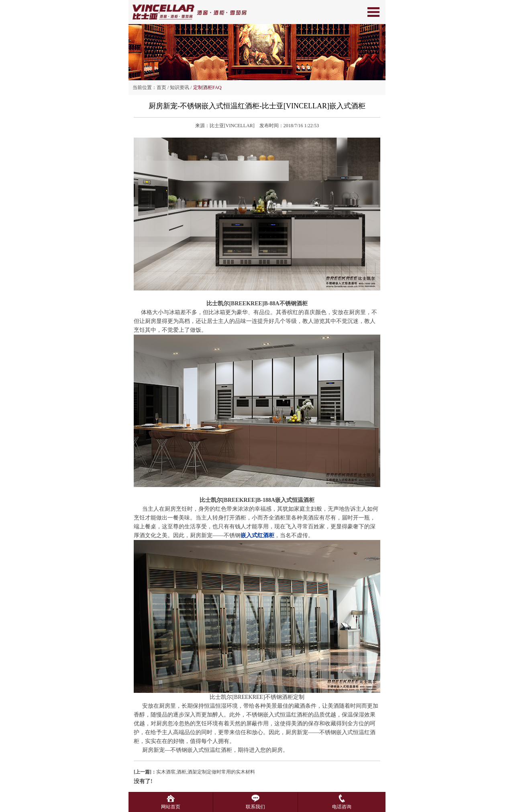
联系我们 (255, 804)
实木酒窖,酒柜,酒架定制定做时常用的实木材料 (194, 772)
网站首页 (171, 804)
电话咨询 (342, 804)
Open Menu (373, 12)
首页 (161, 87)
